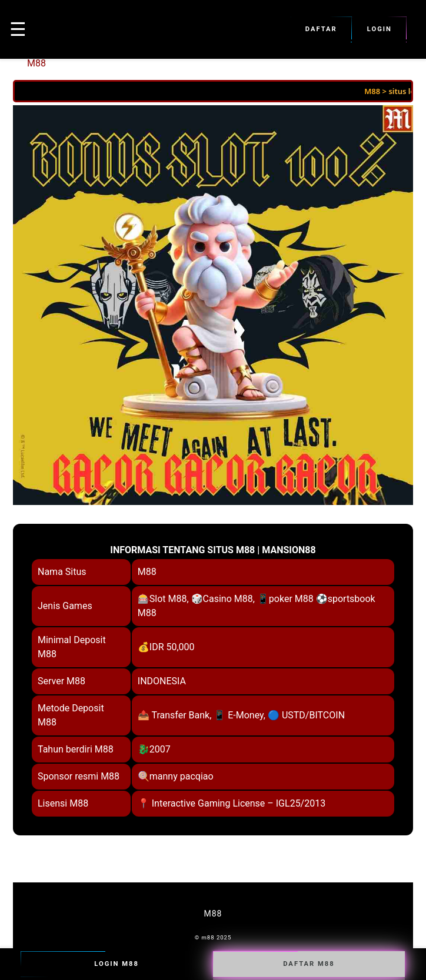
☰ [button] (18, 29)
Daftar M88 (309, 964)
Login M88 (117, 964)
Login (380, 29)
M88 (36, 63)
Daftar (321, 29)
